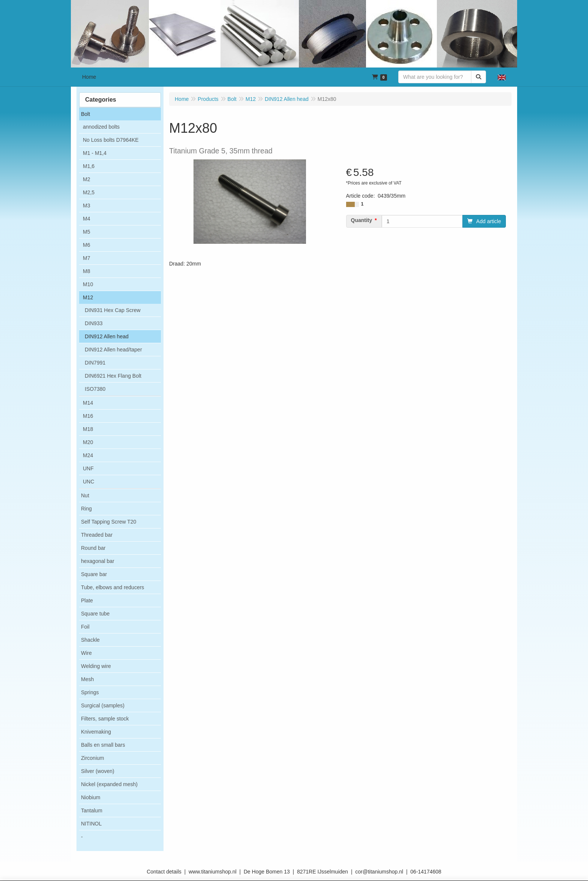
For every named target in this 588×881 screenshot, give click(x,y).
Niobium (91, 797)
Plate (87, 600)
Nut (85, 495)
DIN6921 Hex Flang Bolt (113, 376)
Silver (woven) (98, 771)
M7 (86, 258)
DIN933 (94, 323)
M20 (88, 442)
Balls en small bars (103, 745)
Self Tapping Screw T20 (109, 522)
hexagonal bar (98, 561)
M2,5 (89, 192)
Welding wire (96, 666)
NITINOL (91, 824)
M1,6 (89, 166)
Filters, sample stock (105, 719)
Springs (90, 692)
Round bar (93, 548)
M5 (86, 232)
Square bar (94, 574)
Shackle (90, 640)
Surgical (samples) (103, 705)
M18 (88, 429)
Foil (85, 627)
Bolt (85, 114)
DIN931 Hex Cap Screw (113, 310)
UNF (88, 468)
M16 (88, 416)
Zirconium (92, 758)
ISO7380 (95, 389)
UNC (88, 482)
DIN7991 (95, 363)
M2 (86, 179)
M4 (86, 219)
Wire (86, 653)
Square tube (95, 614)
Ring (86, 509)
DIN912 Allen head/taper (113, 350)
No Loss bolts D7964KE (111, 140)
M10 (88, 284)
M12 (88, 297)
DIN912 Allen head (107, 336)
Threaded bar (97, 535)
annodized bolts (101, 127)
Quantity (362, 220)
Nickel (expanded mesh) (109, 784)
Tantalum (92, 810)
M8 (86, 271)
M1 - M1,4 (95, 153)
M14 (88, 403)
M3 (86, 206)
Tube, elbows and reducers (112, 587)
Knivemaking (96, 732)
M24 (88, 455)
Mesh (87, 679)
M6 (86, 245)
